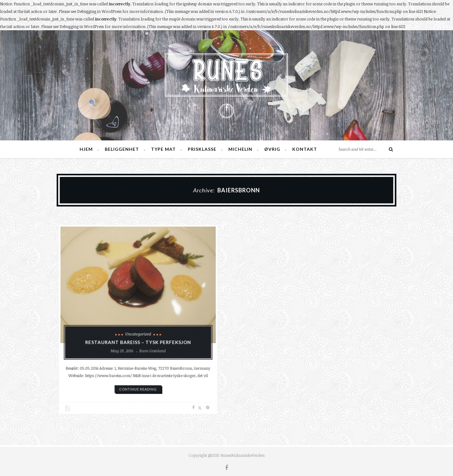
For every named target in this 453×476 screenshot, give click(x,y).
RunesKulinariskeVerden (243, 455)
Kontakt (305, 149)
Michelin (240, 149)
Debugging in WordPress (99, 11)
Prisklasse (202, 149)
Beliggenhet (122, 149)
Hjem (86, 149)
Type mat (163, 149)
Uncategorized (138, 332)
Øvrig (272, 149)
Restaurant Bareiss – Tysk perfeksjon (138, 339)
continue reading (138, 381)
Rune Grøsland (151, 347)
